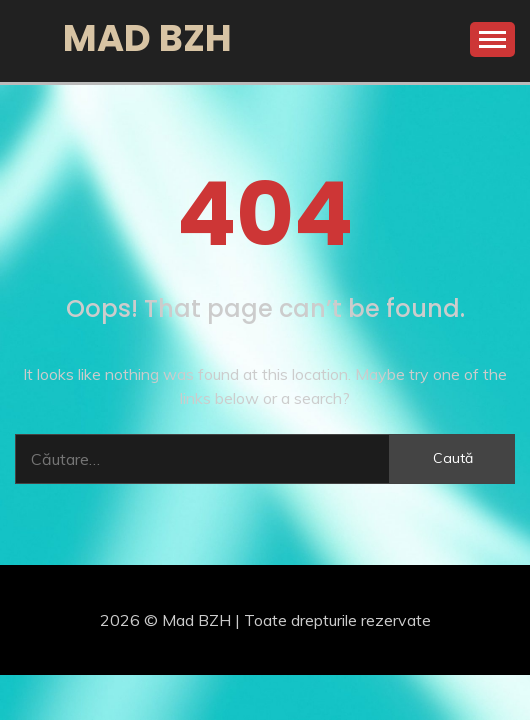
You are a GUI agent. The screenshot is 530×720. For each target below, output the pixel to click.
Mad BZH (147, 38)
